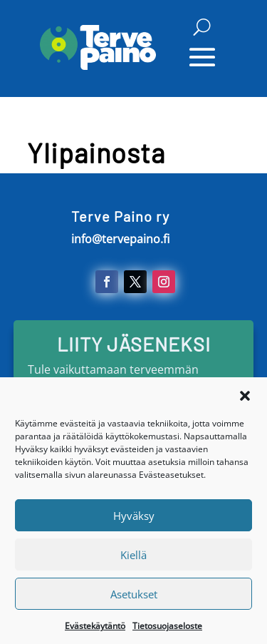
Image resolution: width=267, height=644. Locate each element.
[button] (245, 403)
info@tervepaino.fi (120, 239)
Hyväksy (134, 522)
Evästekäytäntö (95, 633)
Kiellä (133, 561)
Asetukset (134, 600)
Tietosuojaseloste (167, 633)
